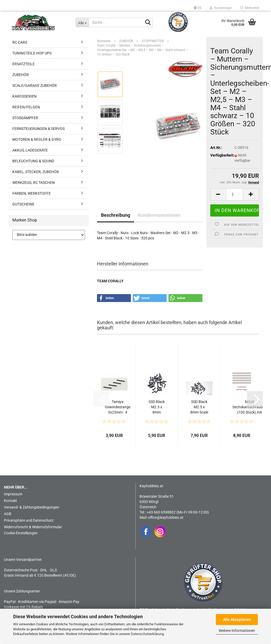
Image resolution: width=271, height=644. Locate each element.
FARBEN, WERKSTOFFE (32, 193)
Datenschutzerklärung (147, 634)
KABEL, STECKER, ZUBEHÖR (36, 172)
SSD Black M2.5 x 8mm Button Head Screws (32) (157, 407)
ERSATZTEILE (24, 64)
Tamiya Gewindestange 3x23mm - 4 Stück (118, 407)
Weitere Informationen (237, 631)
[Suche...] (82, 22)
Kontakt (11, 501)
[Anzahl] (235, 194)
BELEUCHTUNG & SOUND (33, 161)
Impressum (13, 494)
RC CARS (20, 42)
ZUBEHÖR (21, 75)
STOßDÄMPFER (25, 118)
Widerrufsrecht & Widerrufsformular (33, 527)
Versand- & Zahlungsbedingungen (32, 507)
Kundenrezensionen (159, 215)
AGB (8, 514)
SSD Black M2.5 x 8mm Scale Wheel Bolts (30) (199, 407)
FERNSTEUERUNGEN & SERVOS (39, 129)
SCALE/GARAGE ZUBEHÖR (35, 85)
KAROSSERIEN (24, 96)
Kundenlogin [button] (221, 8)
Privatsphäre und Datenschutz (29, 520)
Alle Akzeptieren (237, 620)
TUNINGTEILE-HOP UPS (32, 53)
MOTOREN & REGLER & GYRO (37, 139)
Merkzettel (250, 8)
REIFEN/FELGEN (26, 107)
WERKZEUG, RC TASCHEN (34, 183)
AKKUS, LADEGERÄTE (30, 150)
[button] (198, 8)
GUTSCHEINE (23, 204)
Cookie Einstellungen (21, 533)
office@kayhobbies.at (166, 517)
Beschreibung (116, 215)
